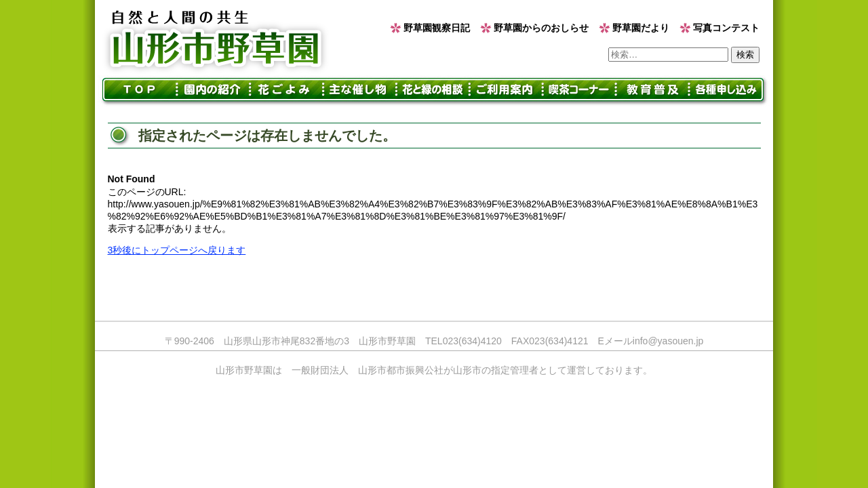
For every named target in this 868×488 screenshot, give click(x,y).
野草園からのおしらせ (541, 28)
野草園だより (641, 28)
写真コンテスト (726, 28)
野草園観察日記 (437, 28)
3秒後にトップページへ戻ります (177, 250)
